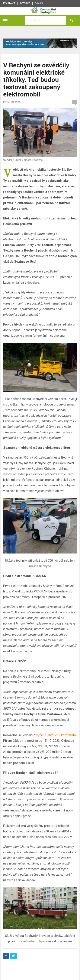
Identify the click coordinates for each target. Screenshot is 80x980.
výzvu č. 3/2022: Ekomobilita (56, 735)
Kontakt (9, 3)
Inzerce (25, 3)
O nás (39, 3)
